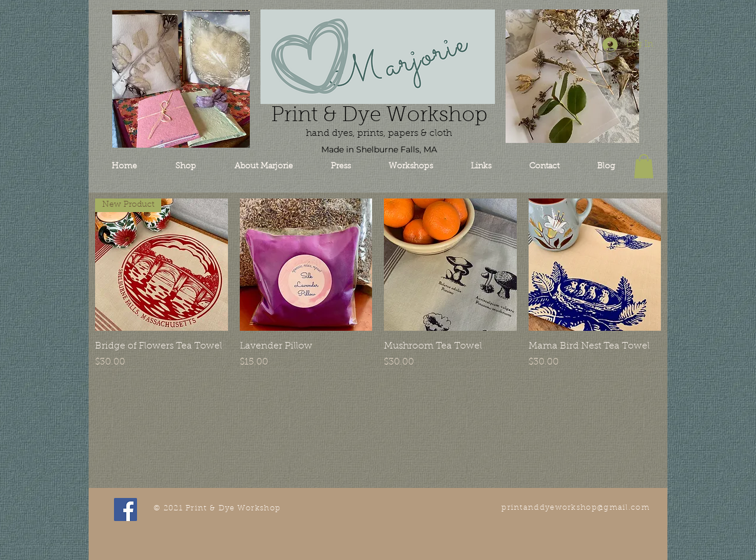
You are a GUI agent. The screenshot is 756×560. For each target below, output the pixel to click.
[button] (644, 166)
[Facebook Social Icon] (126, 509)
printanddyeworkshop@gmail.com (576, 508)
